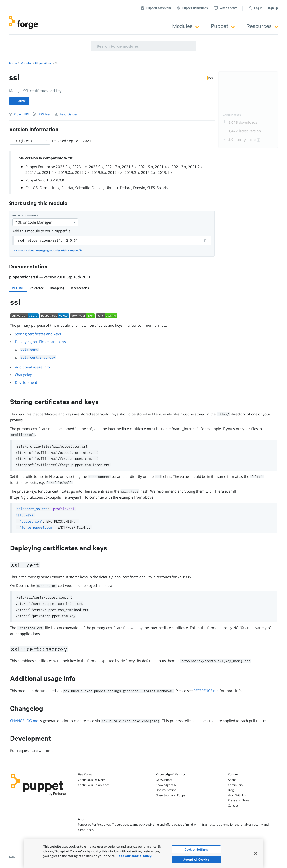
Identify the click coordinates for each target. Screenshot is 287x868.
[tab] (18, 288)
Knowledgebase (166, 785)
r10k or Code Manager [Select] (45, 222)
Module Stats (232, 115)
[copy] (206, 240)
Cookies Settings (196, 849)
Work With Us (237, 795)
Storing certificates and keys (38, 334)
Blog (231, 790)
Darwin (139, 188)
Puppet (223, 26)
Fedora (126, 188)
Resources (262, 26)
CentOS (32, 188)
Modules (186, 26)
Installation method (26, 215)
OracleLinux (49, 188)
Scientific (83, 188)
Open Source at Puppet (171, 795)
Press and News (238, 800)
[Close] (256, 853)
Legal (13, 857)
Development (26, 382)
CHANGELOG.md (24, 721)
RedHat (67, 188)
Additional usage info (32, 367)
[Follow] (19, 101)
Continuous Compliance (94, 785)
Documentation (166, 790)
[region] (143, 854)
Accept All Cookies (196, 859)
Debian (98, 188)
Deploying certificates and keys (40, 342)
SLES (151, 188)
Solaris (162, 188)
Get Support (164, 780)
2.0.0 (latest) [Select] (30, 141)
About (232, 780)
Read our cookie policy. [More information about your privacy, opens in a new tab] (134, 856)
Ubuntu (112, 188)
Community (235, 785)
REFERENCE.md (206, 691)
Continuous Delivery (91, 780)
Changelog (23, 375)
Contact (233, 806)
